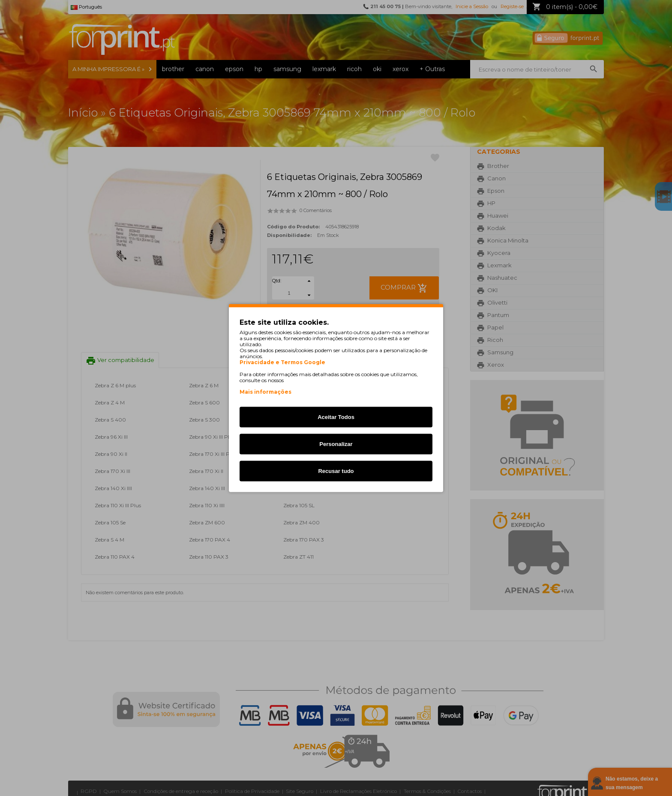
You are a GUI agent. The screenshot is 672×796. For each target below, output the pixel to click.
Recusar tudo (336, 471)
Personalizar (336, 444)
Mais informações (265, 392)
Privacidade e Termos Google (282, 362)
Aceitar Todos (336, 417)
